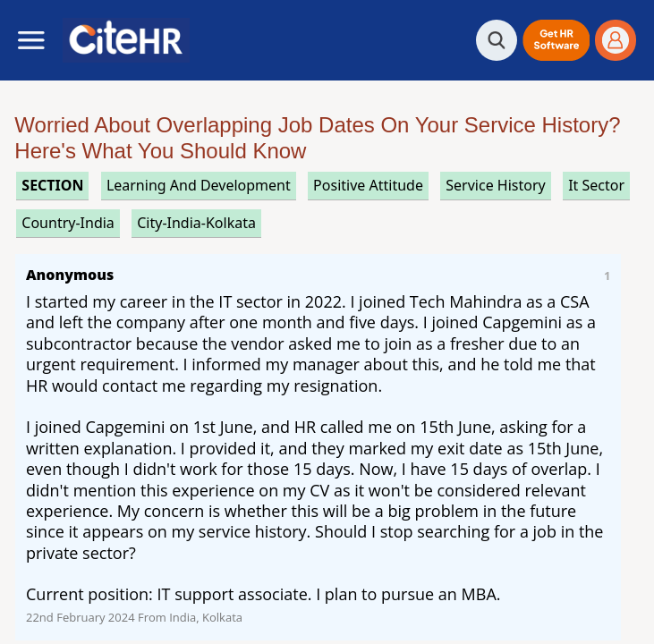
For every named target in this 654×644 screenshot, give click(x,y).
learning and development (199, 185)
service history (495, 185)
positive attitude (368, 185)
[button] (556, 40)
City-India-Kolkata (196, 223)
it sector (596, 185)
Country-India (68, 223)
